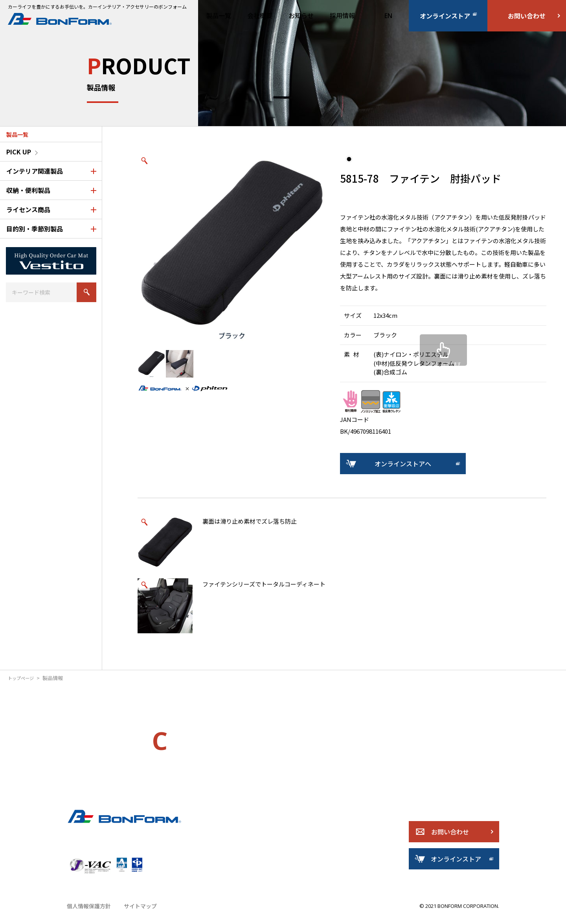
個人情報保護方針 (87, 914)
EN (388, 16)
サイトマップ (136, 914)
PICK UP (19, 152)
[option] (232, 248)
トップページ (23, 678)
